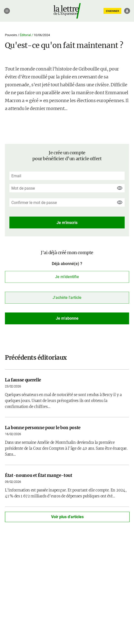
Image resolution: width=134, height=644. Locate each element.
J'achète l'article (67, 298)
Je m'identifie (67, 277)
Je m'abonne (67, 318)
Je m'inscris (67, 223)
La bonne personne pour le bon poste (43, 428)
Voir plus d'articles (67, 517)
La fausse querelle (23, 380)
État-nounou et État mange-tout (39, 475)
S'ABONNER (112, 11)
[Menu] (7, 11)
